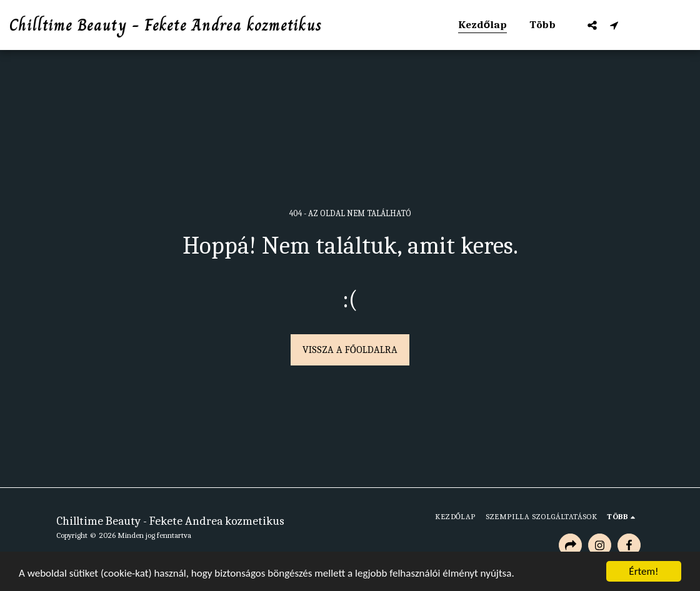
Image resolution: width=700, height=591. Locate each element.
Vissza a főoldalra (350, 350)
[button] (592, 25)
